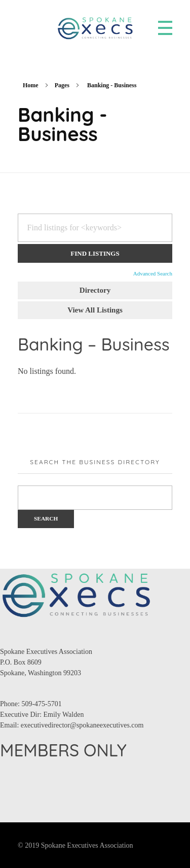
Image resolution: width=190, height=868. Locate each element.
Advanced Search (153, 273)
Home (31, 85)
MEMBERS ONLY (63, 750)
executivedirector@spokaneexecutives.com (82, 725)
